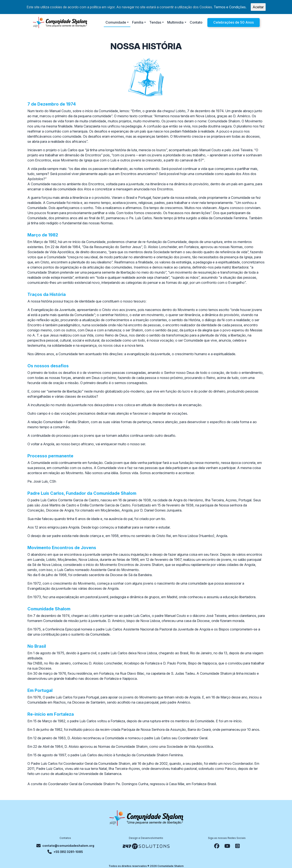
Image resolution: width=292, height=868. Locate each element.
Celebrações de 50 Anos (234, 22)
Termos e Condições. (230, 7)
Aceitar (258, 7)
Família (138, 22)
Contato (196, 22)
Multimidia (175, 22)
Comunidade (116, 22)
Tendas (155, 22)
